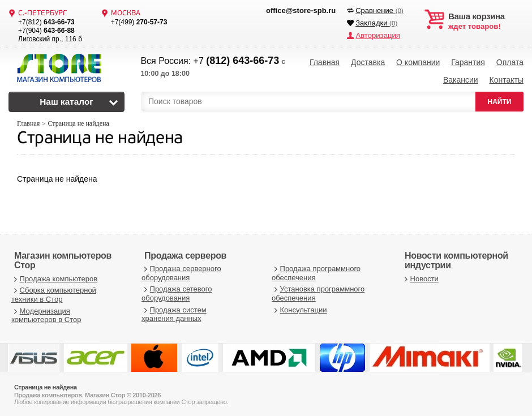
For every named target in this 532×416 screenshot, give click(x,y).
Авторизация (377, 35)
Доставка (368, 62)
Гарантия (468, 62)
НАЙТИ (500, 100)
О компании (418, 62)
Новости (420, 277)
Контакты (506, 79)
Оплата (510, 62)
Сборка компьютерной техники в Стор (54, 293)
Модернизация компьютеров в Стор (46, 314)
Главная (325, 62)
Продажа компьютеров (54, 277)
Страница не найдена (100, 138)
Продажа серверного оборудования (181, 272)
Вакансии (461, 79)
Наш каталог (66, 100)
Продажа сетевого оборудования (177, 292)
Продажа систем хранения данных (174, 313)
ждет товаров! (486, 22)
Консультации (299, 308)
